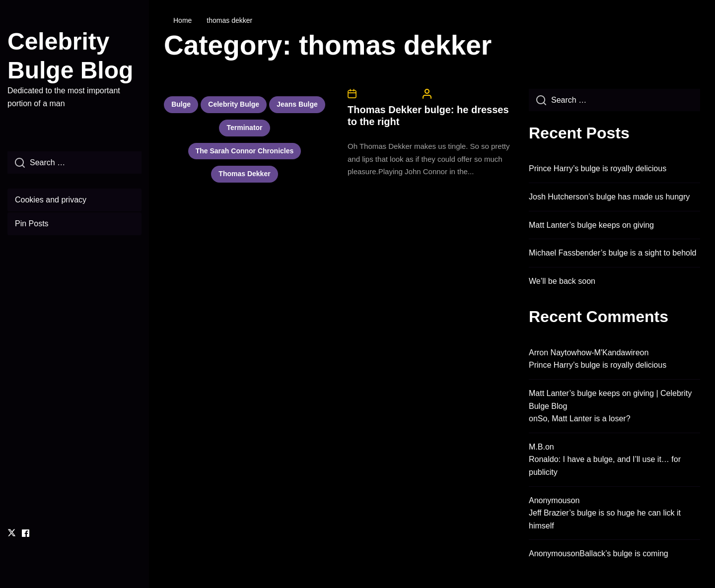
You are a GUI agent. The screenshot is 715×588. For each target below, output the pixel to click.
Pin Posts (32, 224)
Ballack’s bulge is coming (624, 554)
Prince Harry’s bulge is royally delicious (598, 168)
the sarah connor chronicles (245, 151)
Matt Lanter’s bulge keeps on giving (591, 225)
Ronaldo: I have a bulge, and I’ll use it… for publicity (605, 466)
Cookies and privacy (51, 200)
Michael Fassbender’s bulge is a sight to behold (612, 253)
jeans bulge (297, 104)
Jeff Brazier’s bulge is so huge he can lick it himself (605, 519)
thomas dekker (244, 174)
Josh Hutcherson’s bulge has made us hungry (609, 197)
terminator (244, 128)
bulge (181, 104)
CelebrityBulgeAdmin (465, 94)
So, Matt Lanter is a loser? (584, 419)
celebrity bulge (234, 104)
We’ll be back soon (562, 281)
